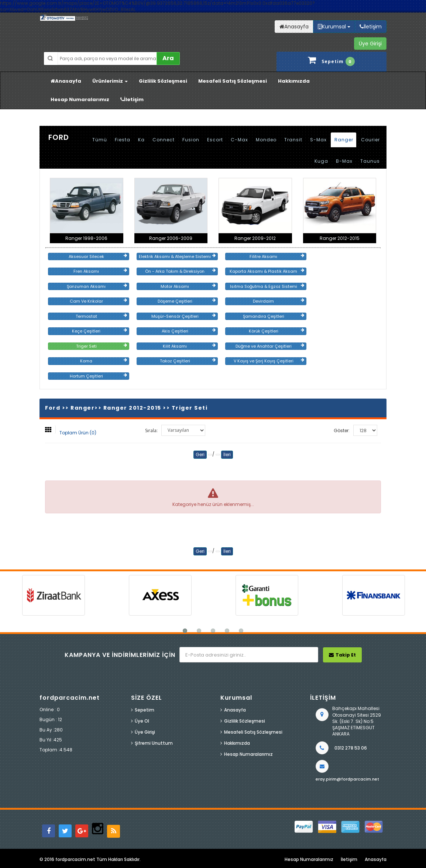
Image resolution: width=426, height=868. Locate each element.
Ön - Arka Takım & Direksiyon (180, 271)
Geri (200, 454)
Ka (141, 140)
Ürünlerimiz (110, 81)
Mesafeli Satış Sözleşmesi (233, 81)
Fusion (191, 140)
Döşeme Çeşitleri (187, 301)
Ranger (344, 140)
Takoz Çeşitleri (188, 361)
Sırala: (151, 430)
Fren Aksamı (100, 271)
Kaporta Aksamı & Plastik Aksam (267, 271)
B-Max (344, 161)
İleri (227, 454)
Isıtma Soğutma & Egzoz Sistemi (267, 286)
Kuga (321, 161)
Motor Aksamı (188, 286)
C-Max (239, 140)
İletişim (132, 99)
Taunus (370, 161)
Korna (104, 361)
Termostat (101, 316)
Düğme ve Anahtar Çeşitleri (270, 346)
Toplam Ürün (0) (78, 433)
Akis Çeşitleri (189, 331)
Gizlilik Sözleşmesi (163, 81)
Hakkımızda (294, 81)
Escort (215, 140)
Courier (370, 140)
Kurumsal (334, 27)
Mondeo (266, 140)
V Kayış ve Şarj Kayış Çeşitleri (269, 361)
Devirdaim (279, 301)
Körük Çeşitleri (276, 331)
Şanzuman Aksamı (97, 286)
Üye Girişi (145, 732)
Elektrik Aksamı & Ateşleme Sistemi (177, 256)
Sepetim (145, 710)
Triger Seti (102, 346)
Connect (164, 140)
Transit (293, 140)
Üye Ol (142, 721)
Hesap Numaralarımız (80, 99)
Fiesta (123, 140)
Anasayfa (66, 81)
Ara (168, 58)
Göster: (342, 430)
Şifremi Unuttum (154, 743)
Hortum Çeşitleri (98, 376)
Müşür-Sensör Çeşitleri (183, 316)
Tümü (100, 140)
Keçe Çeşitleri (99, 331)
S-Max (318, 140)
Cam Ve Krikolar (98, 301)
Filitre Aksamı (277, 256)
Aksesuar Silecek (98, 256)
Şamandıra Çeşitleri (274, 316)
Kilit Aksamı (189, 346)
